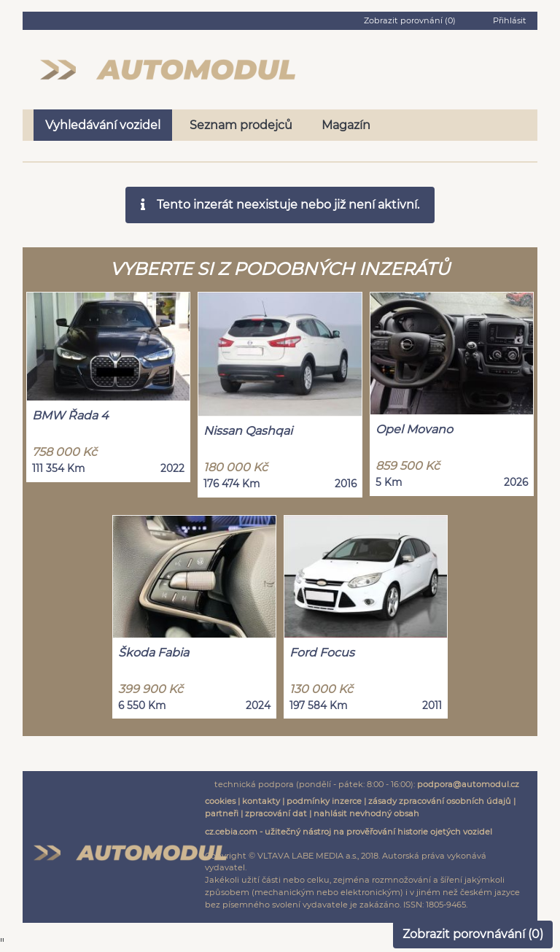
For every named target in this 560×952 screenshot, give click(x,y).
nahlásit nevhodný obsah (366, 813)
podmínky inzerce (324, 801)
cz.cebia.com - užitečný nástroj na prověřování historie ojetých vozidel (349, 832)
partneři (222, 813)
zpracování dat (276, 813)
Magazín (346, 125)
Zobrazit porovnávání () (473, 934)
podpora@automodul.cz (468, 784)
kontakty (261, 801)
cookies (220, 801)
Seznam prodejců (241, 125)
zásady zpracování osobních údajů (440, 801)
